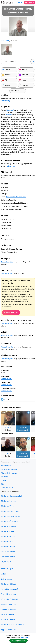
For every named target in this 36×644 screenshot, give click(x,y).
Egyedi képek (6, 562)
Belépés (20, 2)
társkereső (10, 110)
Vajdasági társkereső (9, 604)
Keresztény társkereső (9, 589)
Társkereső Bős (7, 542)
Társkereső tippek (7, 488)
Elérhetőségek (6, 466)
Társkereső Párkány (9, 506)
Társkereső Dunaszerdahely (12, 496)
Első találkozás (7, 579)
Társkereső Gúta (7, 531)
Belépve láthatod (7, 379)
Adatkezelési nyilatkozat (9, 473)
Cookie (3, 480)
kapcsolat (8, 115)
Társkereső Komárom (9, 501)
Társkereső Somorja (9, 537)
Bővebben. (25, 638)
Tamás (22, 428)
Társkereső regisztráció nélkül (12, 625)
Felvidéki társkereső (9, 594)
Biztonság (4, 477)
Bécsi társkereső (7, 614)
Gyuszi (22, 454)
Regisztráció (29, 2)
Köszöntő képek (7, 569)
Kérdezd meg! (6, 101)
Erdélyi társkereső (8, 552)
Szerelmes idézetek (8, 557)
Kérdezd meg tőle (7, 262)
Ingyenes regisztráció (11, 312)
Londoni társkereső (8, 609)
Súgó (3, 484)
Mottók (3, 574)
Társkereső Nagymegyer (10, 516)
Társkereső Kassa (8, 547)
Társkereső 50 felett (8, 584)
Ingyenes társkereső (9, 630)
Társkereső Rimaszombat (11, 511)
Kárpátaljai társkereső (9, 599)
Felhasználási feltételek (9, 469)
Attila (7, 454)
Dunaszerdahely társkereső (16, 197)
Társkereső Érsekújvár (10, 521)
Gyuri (7, 428)
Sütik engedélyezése (18, 641)
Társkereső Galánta (8, 526)
